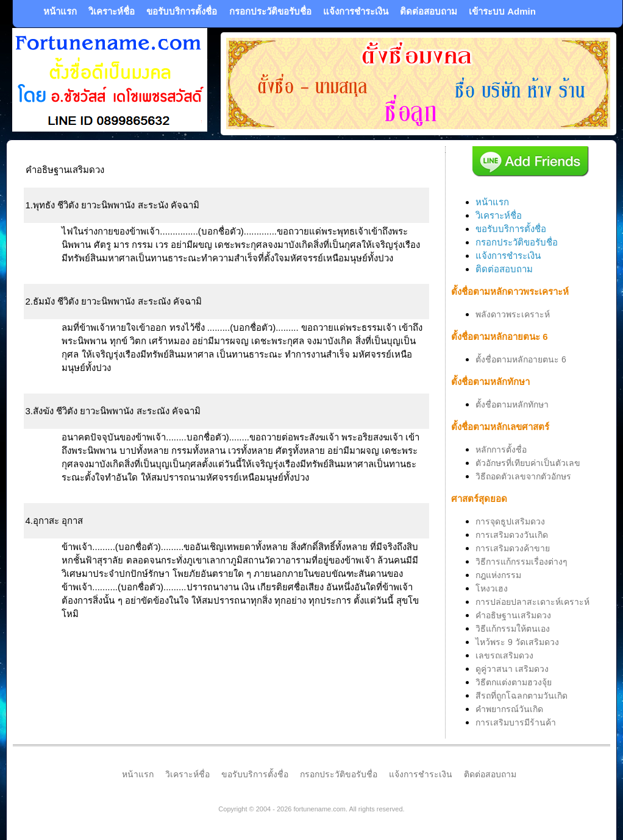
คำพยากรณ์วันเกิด (509, 709)
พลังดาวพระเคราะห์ (513, 314)
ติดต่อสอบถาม (429, 11)
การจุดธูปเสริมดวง (510, 521)
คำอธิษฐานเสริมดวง (513, 615)
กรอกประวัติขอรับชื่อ (270, 11)
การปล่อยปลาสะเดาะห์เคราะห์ (532, 602)
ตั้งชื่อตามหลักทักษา (512, 404)
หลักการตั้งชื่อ (501, 450)
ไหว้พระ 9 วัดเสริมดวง (517, 642)
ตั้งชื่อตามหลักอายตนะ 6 (521, 359)
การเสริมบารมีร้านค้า (516, 722)
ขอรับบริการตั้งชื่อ (182, 11)
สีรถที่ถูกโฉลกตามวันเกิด (522, 696)
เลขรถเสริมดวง (504, 655)
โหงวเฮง (492, 588)
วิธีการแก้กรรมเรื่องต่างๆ (522, 562)
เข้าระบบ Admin (502, 11)
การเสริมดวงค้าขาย (513, 548)
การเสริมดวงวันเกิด (512, 535)
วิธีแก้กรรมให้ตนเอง (513, 629)
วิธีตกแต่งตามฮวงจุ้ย (514, 682)
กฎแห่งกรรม (498, 575)
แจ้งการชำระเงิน (356, 11)
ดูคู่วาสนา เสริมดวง (512, 669)
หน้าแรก (60, 11)
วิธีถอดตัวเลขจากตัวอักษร (523, 476)
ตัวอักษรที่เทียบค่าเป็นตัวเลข (528, 463)
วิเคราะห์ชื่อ (112, 11)
